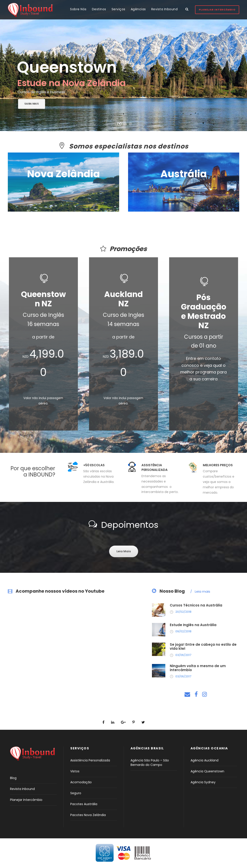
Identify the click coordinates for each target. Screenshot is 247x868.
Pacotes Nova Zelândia (88, 815)
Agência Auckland (204, 760)
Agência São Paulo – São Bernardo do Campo (150, 763)
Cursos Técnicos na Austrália (196, 605)
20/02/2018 (183, 612)
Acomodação (81, 782)
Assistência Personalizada (90, 760)
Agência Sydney (203, 782)
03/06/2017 (183, 655)
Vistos (75, 771)
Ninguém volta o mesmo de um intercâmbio (198, 668)
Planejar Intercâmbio (217, 10)
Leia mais (200, 591)
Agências (138, 9)
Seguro (76, 793)
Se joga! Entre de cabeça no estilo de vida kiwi (203, 646)
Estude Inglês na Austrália (193, 625)
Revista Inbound (165, 9)
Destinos (99, 9)
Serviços (118, 9)
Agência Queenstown (207, 771)
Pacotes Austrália (84, 804)
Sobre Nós (78, 9)
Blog (13, 778)
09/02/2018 (183, 631)
